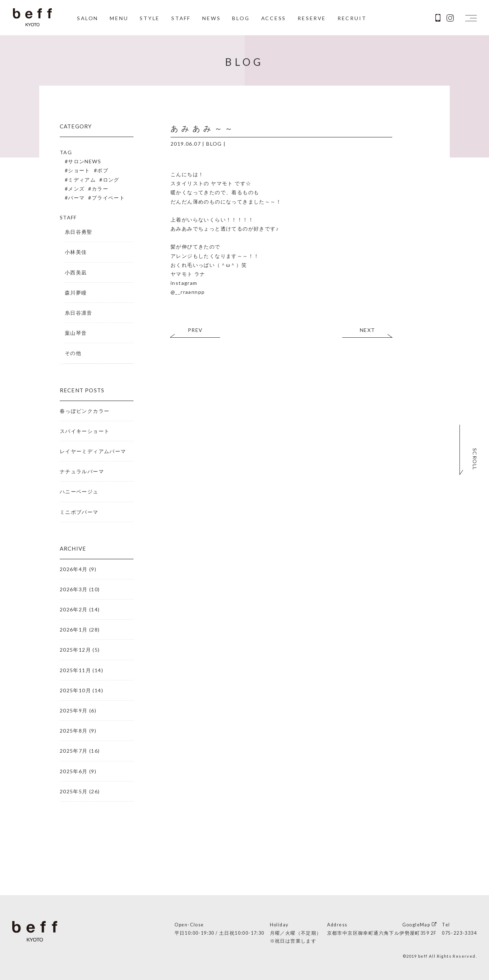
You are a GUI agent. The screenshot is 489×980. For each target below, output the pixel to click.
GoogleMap (416, 925)
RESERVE (313, 19)
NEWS (211, 19)
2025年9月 (74, 710)
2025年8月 (74, 731)
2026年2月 (74, 609)
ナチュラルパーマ (82, 471)
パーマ (76, 198)
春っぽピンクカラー (85, 411)
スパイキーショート (85, 431)
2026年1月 (74, 630)
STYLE (149, 19)
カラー (100, 189)
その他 (73, 353)
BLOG (241, 19)
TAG (66, 152)
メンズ (76, 189)
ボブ (103, 170)
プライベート (108, 198)
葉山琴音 (76, 333)
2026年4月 (74, 569)
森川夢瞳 (76, 293)
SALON (87, 19)
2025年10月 (75, 690)
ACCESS (274, 19)
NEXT (368, 330)
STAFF (181, 19)
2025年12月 (75, 650)
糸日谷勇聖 (79, 232)
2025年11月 (75, 670)
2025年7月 (74, 751)
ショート (79, 170)
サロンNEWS (85, 161)
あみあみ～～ (203, 128)
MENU (119, 19)
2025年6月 (74, 771)
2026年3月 (74, 589)
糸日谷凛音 (79, 313)
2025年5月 (74, 791)
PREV (195, 330)
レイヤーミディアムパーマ (93, 451)
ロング (111, 180)
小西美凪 (76, 272)
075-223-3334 (459, 933)
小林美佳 (76, 252)
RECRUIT (353, 19)
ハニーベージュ (79, 491)
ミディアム (82, 180)
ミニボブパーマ (79, 512)
